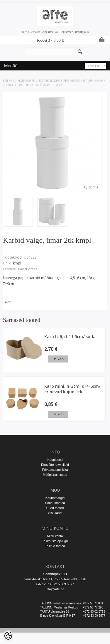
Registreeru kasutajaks (74, 32)
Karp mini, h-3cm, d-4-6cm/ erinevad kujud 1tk (72, 389)
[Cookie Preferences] (8, 636)
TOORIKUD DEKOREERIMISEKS (59, 81)
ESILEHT (9, 81)
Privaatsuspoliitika (55, 470)
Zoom (93, 187)
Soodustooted (55, 503)
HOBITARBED (26, 81)
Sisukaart (55, 513)
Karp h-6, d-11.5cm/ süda (70, 337)
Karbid (11, 85)
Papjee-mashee (94, 81)
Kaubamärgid (55, 498)
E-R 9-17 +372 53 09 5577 (55, 584)
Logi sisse (47, 32)
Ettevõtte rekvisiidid (55, 465)
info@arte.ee (55, 589)
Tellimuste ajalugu (55, 541)
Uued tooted (55, 508)
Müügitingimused (55, 475)
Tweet (7, 302)
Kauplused (55, 460)
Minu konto (55, 536)
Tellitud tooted (55, 546)
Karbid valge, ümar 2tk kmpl (41, 85)
